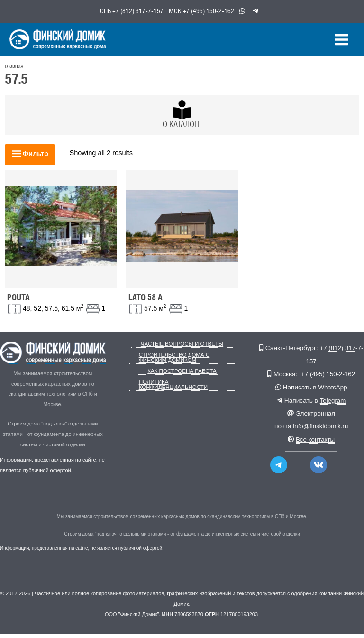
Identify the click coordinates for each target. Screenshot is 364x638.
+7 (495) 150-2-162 (209, 11)
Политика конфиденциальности (172, 387)
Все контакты (315, 443)
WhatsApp (332, 391)
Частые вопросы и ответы (182, 348)
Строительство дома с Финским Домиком (173, 361)
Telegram (333, 404)
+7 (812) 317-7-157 (138, 11)
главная (14, 70)
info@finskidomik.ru (321, 430)
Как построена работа (182, 374)
